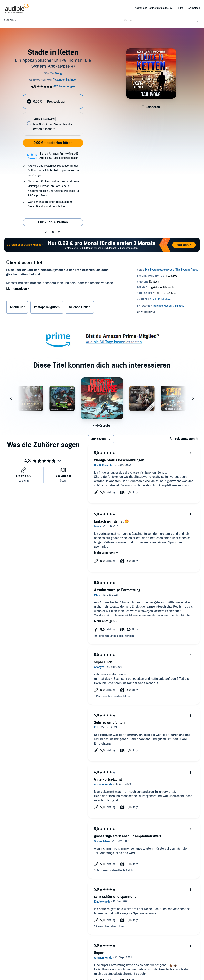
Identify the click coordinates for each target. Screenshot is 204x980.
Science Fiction (80, 307)
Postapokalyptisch (47, 307)
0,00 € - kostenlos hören (53, 143)
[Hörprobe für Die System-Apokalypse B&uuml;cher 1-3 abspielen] (102, 426)
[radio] (53, 101)
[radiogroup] (53, 115)
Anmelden (194, 8)
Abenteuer (17, 307)
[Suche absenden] (197, 20)
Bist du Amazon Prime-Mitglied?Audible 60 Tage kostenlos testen (59, 156)
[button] (47, 232)
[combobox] (161, 20)
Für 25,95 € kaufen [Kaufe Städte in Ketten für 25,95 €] (53, 222)
